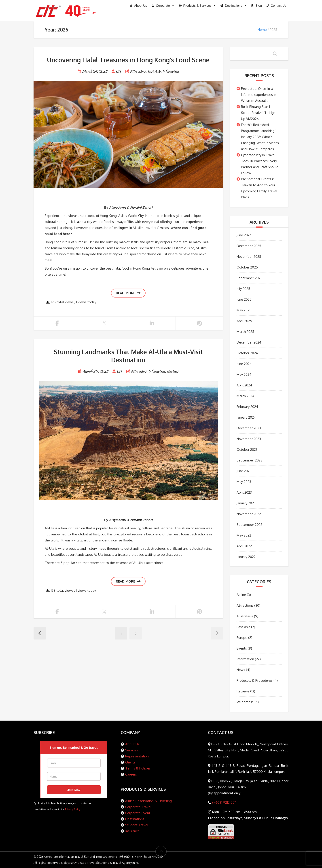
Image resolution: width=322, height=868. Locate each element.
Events (242, 648)
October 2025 (247, 267)
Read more (128, 293)
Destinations (135, 819)
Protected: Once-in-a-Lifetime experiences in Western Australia (259, 95)
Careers (131, 774)
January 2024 (246, 417)
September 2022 (249, 525)
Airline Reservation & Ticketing (148, 801)
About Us (132, 744)
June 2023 (244, 471)
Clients (130, 762)
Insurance (132, 831)
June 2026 (244, 235)
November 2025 (249, 257)
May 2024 (244, 374)
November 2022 (249, 514)
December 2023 (249, 428)
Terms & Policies (138, 768)
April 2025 (244, 321)
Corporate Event (138, 813)
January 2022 (246, 557)
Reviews (173, 371)
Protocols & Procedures (255, 680)
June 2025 (244, 299)
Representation (137, 756)
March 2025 (245, 332)
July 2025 (243, 289)
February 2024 (247, 407)
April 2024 (244, 385)
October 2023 (247, 450)
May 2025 (244, 310)
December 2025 (249, 246)
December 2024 (249, 342)
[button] (197, 6)
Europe (242, 638)
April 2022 (244, 546)
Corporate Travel (138, 807)
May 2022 (244, 535)
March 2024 (245, 396)
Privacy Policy (73, 809)
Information (171, 71)
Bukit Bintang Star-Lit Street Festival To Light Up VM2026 (259, 113)
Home (262, 30)
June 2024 (244, 364)
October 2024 (247, 353)
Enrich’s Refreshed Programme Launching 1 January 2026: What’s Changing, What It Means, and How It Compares (260, 137)
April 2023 (244, 492)
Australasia (245, 616)
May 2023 (244, 482)
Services (132, 750)
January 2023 (246, 503)
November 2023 (249, 439)
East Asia (154, 71)
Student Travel (137, 825)
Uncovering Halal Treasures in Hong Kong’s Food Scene (128, 60)
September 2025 (250, 278)
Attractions (138, 71)
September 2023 (249, 460)
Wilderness (245, 702)
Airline (241, 595)
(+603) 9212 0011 (224, 802)
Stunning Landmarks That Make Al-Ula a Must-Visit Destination (128, 356)
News (241, 670)
